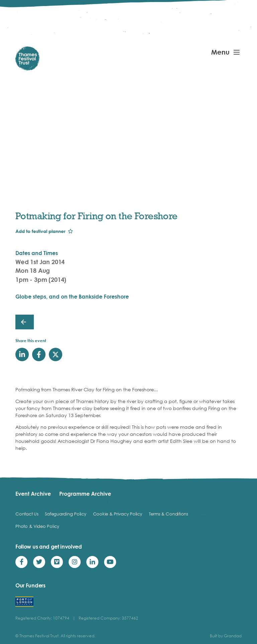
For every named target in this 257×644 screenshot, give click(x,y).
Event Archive (33, 494)
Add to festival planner (40, 231)
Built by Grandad (226, 636)
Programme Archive (85, 494)
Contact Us (27, 514)
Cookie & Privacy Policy (118, 514)
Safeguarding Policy (65, 514)
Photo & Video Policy (37, 526)
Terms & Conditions (168, 514)
